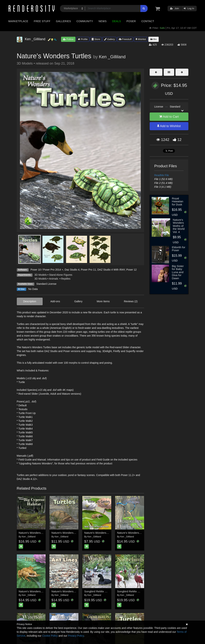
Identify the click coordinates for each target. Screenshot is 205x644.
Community (85, 21)
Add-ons (55, 301)
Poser (131, 21)
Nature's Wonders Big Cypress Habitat (42, 533)
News (102, 21)
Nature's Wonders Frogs (34, 591)
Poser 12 (131, 270)
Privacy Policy (76, 636)
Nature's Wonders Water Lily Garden (107, 533)
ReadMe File (162, 175)
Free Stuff (42, 21)
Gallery (109, 39)
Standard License (46, 284)
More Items (103, 301)
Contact (148, 21)
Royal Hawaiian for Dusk (178, 201)
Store (96, 39)
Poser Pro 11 (88, 270)
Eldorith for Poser (179, 249)
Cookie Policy (50, 636)
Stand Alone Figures (61, 275)
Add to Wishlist (169, 126)
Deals (117, 21)
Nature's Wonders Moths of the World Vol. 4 (179, 226)
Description (30, 301)
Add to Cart (169, 117)
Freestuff (125, 39)
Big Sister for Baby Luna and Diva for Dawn (178, 272)
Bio (154, 39)
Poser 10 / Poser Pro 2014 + (47, 270)
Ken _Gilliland (112, 57)
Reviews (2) (131, 301)
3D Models (41, 275)
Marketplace (18, 21)
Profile (83, 39)
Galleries (63, 21)
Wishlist (141, 39)
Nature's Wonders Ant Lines (69, 591)
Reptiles (66, 279)
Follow (68, 39)
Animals (54, 279)
